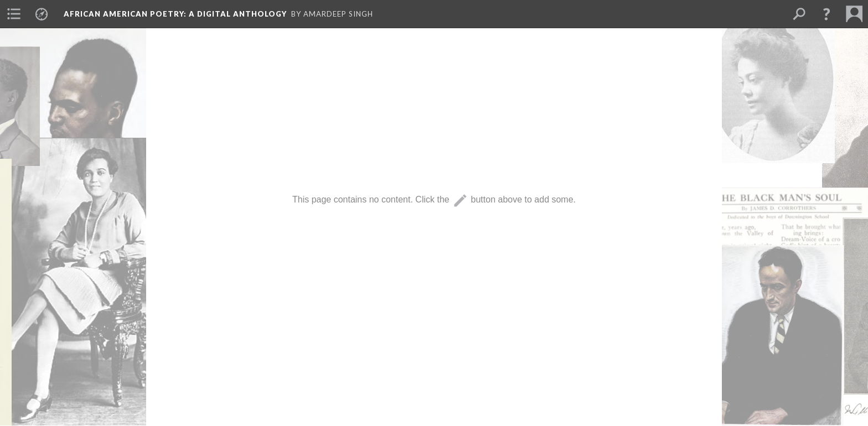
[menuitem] (14, 14)
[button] (826, 14)
